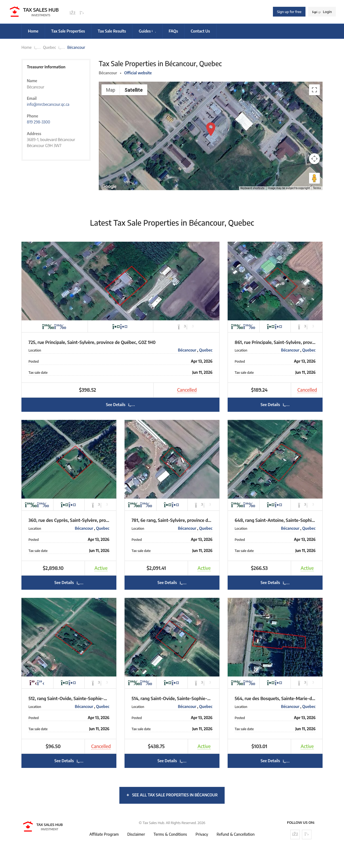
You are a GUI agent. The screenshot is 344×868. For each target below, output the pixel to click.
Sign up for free (289, 12)
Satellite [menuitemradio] (134, 90)
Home (33, 31)
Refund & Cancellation (236, 834)
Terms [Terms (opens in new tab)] (317, 188)
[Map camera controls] (314, 159)
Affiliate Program (104, 834)
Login (322, 12)
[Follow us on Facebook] (72, 13)
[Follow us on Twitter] (82, 13)
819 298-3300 (39, 122)
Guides (147, 31)
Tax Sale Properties (68, 31)
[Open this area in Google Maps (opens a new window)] (109, 187)
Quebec (50, 47)
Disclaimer (136, 834)
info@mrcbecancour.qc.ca (48, 104)
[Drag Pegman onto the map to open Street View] (314, 178)
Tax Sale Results (112, 31)
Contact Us (200, 31)
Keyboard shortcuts (252, 188)
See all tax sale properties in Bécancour (172, 795)
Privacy (202, 834)
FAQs (173, 31)
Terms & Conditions (170, 834)
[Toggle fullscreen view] (314, 90)
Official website (138, 73)
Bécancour (188, 350)
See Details (120, 405)
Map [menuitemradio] (111, 90)
